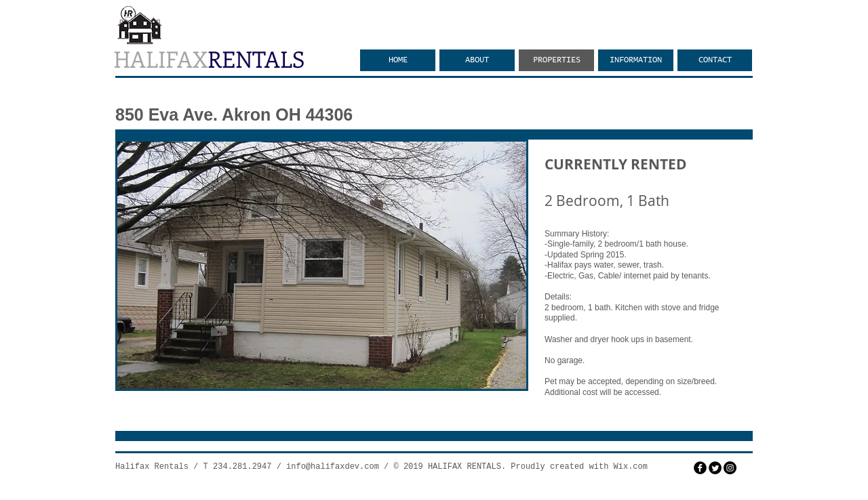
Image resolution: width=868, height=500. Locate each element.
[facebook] (700, 468)
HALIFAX (209, 59)
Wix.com (631, 467)
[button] (322, 265)
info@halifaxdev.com (333, 467)
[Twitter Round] (715, 468)
